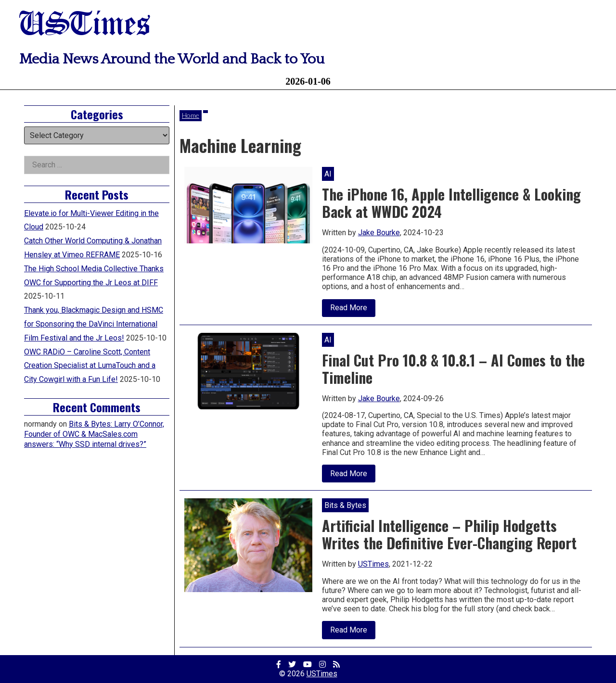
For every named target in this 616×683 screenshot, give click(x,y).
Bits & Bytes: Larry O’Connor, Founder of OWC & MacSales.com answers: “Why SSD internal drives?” (94, 434)
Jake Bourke (379, 233)
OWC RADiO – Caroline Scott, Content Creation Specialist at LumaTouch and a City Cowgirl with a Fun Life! (90, 366)
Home (191, 115)
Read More (353, 310)
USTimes (85, 25)
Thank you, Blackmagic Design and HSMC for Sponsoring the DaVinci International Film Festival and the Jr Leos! (94, 324)
